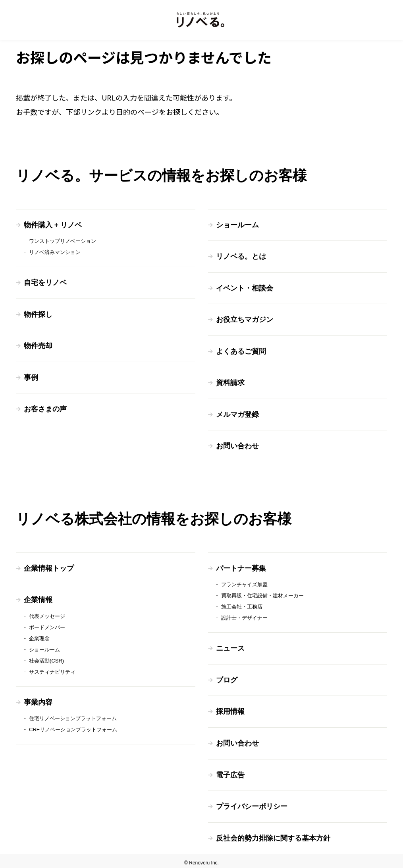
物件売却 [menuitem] (38, 345)
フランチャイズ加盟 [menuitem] (244, 582)
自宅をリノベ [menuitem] (45, 283)
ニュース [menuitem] (230, 646)
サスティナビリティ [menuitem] (52, 669)
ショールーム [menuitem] (237, 225)
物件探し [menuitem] (38, 314)
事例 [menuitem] (31, 377)
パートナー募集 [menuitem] (241, 566)
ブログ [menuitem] (227, 678)
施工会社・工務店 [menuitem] (242, 605)
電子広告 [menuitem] (230, 772)
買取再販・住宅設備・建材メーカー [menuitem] (262, 594)
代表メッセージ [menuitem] (47, 614)
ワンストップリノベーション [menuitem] (63, 241)
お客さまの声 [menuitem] (45, 408)
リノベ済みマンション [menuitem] (55, 252)
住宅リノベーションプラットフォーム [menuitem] (73, 716)
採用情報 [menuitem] (230, 709)
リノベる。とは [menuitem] (241, 256)
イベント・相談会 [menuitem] (245, 288)
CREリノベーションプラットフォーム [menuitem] (73, 727)
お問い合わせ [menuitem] (237, 445)
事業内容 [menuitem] (38, 700)
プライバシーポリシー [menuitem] (252, 803)
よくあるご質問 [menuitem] (241, 351)
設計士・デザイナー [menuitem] (244, 616)
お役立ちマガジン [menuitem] (245, 319)
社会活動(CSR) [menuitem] (46, 658)
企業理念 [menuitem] (39, 636)
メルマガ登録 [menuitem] (237, 413)
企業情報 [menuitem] (38, 598)
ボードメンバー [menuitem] (47, 625)
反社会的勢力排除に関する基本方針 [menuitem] (273, 835)
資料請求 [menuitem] (230, 382)
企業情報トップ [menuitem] (49, 566)
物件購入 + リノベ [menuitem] (53, 225)
